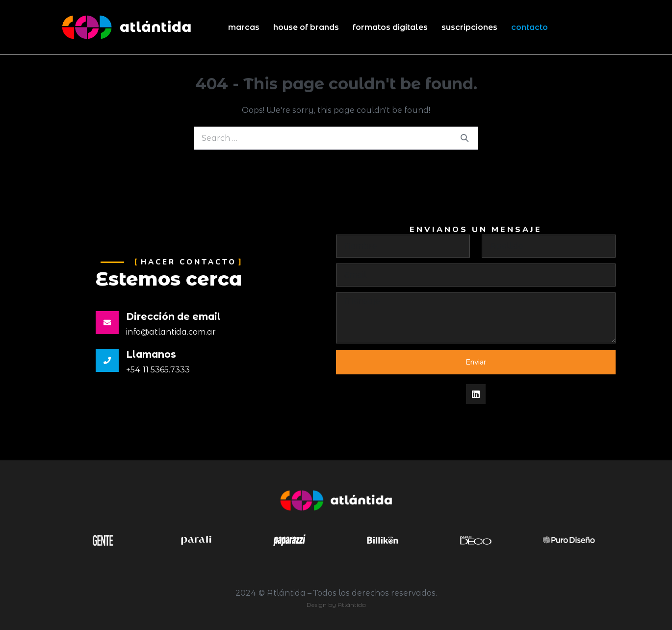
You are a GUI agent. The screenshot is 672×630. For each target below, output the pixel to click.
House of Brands (306, 27)
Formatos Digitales (390, 27)
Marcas (244, 27)
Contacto (530, 27)
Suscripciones (469, 27)
